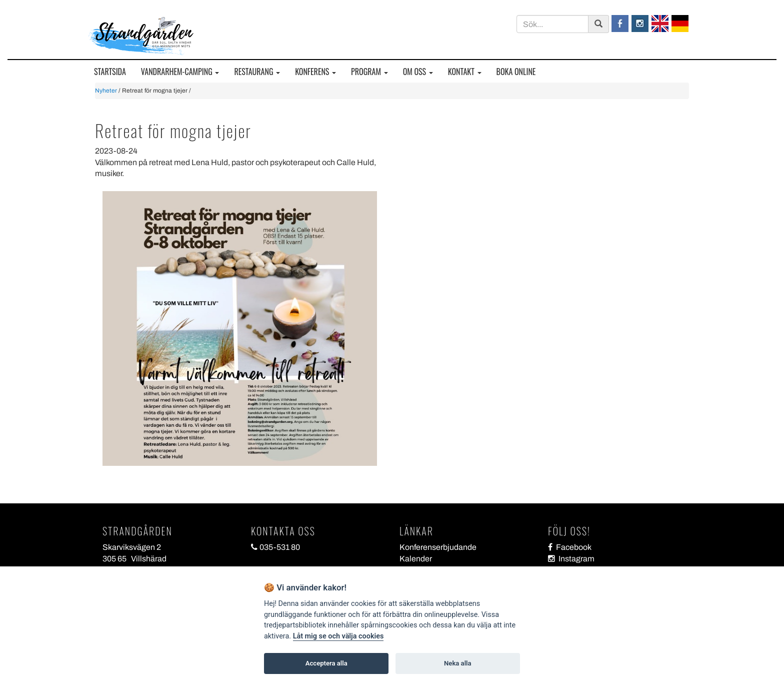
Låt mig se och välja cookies (338, 636)
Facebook (570, 547)
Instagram (571, 559)
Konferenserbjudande (438, 547)
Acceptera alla (326, 663)
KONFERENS (315, 72)
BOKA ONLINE (516, 72)
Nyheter (106, 91)
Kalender (416, 559)
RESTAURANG (257, 72)
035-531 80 (275, 547)
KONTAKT (465, 72)
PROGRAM (369, 72)
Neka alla (457, 663)
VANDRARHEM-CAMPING (180, 72)
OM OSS (418, 72)
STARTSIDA (110, 72)
